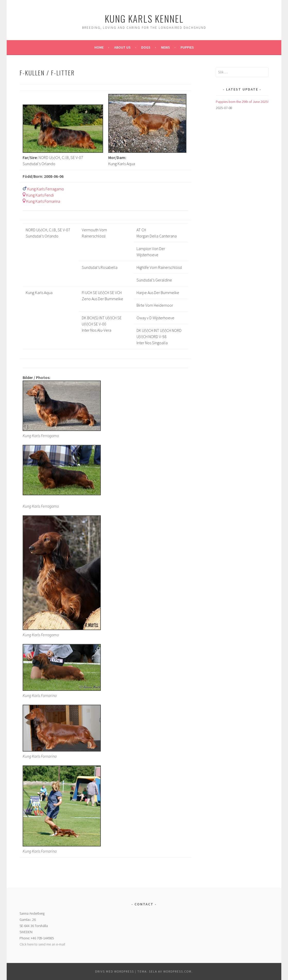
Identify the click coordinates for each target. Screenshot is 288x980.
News (165, 47)
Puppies (187, 47)
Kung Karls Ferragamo (46, 189)
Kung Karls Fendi (40, 195)
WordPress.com (177, 971)
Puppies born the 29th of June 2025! (242, 102)
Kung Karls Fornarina (43, 201)
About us (122, 47)
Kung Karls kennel (144, 18)
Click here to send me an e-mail (42, 944)
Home (99, 47)
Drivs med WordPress (115, 971)
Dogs (146, 47)
